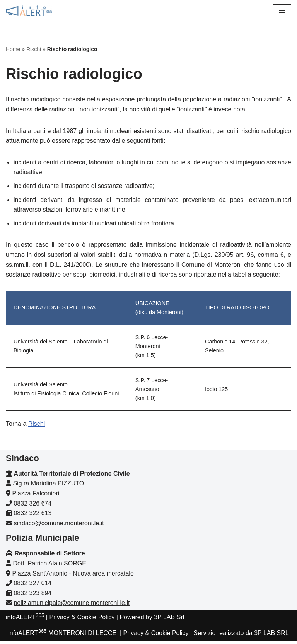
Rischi (34, 49)
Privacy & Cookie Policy (82, 620)
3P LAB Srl (169, 620)
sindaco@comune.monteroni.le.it (59, 526)
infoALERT (25, 620)
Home (13, 49)
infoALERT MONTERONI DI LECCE (62, 636)
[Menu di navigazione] (282, 11)
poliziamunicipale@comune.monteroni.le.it (72, 606)
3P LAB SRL (271, 636)
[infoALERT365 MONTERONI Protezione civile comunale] (29, 11)
